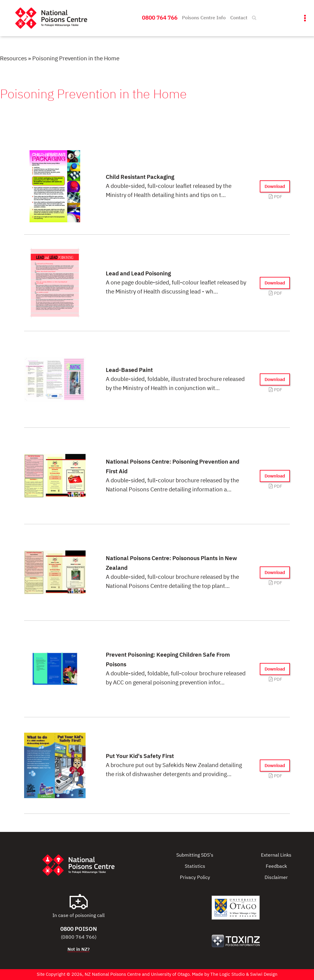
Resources (13, 59)
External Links (276, 855)
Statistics (195, 867)
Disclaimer (276, 878)
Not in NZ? (78, 949)
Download (275, 187)
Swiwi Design (264, 974)
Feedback (276, 867)
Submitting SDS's (195, 855)
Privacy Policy (195, 878)
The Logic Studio (228, 974)
